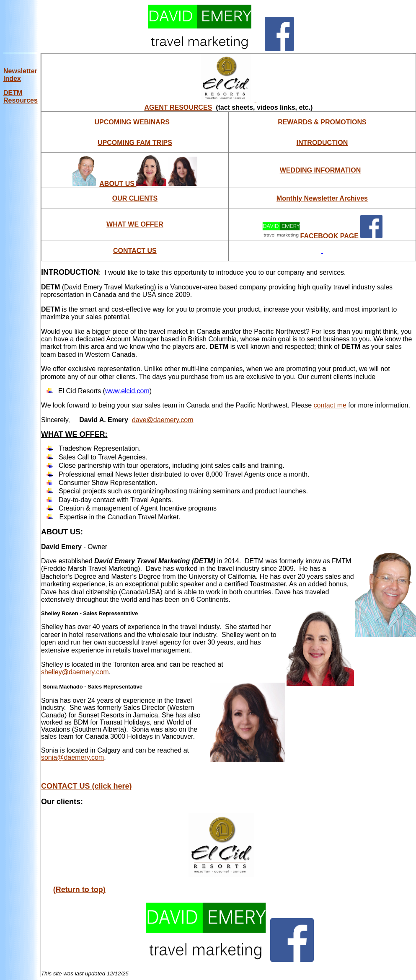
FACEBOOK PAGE (329, 236)
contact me (330, 405)
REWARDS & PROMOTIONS (322, 122)
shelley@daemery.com (75, 672)
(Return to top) (79, 890)
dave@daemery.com (163, 420)
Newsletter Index (20, 75)
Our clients (61, 802)
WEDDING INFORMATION (320, 170)
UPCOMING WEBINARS (132, 122)
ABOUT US (133, 184)
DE (21, 97)
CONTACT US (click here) (87, 786)
